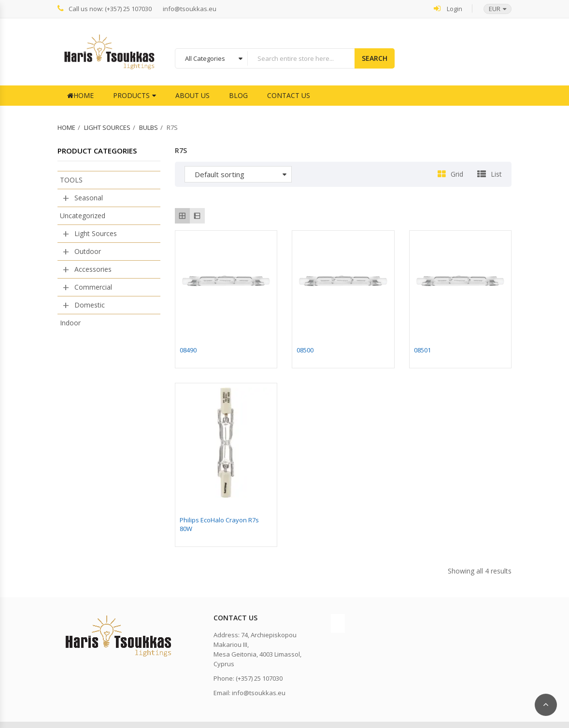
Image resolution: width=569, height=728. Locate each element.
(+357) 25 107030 (259, 678)
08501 (422, 350)
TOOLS (71, 180)
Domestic (90, 305)
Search (375, 58)
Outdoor (88, 251)
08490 (188, 350)
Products (131, 95)
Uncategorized (83, 216)
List (496, 174)
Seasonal (89, 198)
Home (80, 95)
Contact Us (289, 95)
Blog (238, 95)
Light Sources (107, 127)
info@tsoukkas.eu (190, 9)
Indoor (70, 323)
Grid (457, 174)
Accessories (93, 269)
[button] (493, 9)
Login (448, 8)
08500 (305, 350)
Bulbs (149, 127)
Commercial (93, 287)
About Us (192, 95)
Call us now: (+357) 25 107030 (105, 8)
